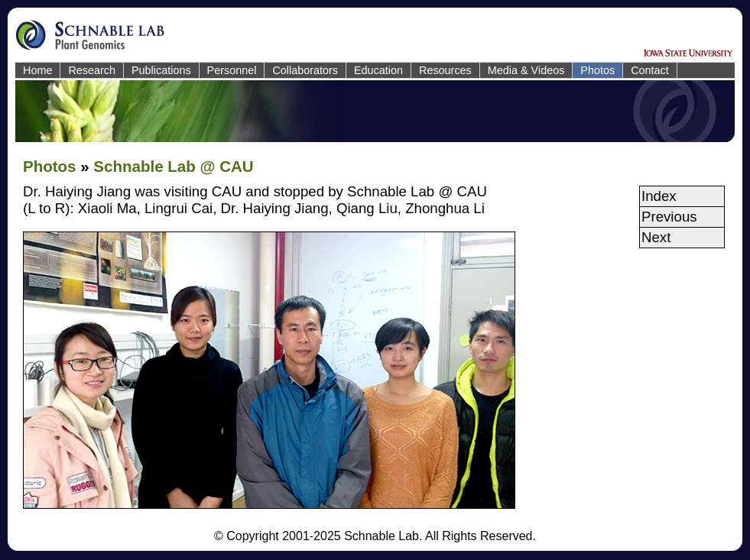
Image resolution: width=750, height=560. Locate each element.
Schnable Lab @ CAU (173, 166)
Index (659, 196)
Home (37, 70)
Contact (650, 70)
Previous (669, 217)
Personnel (232, 70)
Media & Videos (526, 70)
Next (656, 237)
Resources (445, 70)
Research (92, 70)
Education (378, 70)
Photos (597, 70)
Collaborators (305, 70)
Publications (161, 70)
